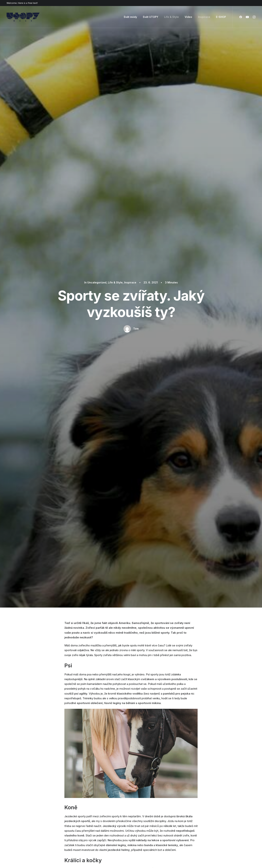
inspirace (71, 418)
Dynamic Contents (93, 818)
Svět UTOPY (151, 17)
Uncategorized (75, 519)
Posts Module (90, 809)
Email (115, 671)
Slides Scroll (89, 823)
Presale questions (151, 831)
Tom (136, 73)
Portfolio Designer (40, 813)
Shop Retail (35, 804)
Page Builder (89, 794)
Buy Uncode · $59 (210, 753)
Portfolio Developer (41, 823)
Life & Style (171, 17)
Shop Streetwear (39, 818)
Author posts (98, 457)
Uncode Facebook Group (208, 794)
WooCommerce (91, 799)
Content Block (90, 813)
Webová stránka (168, 671)
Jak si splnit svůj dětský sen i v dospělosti (93, 400)
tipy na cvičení (102, 418)
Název (70, 671)
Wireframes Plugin (93, 804)
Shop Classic (36, 794)
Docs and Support (151, 794)
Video (188, 17)
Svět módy (130, 17)
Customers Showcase (206, 812)
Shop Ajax (35, 799)
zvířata (120, 418)
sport (85, 418)
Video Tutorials (148, 812)
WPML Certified (92, 833)
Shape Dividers (91, 828)
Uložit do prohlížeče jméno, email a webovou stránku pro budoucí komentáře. (114, 690)
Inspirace (204, 17)
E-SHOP (221, 17)
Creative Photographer (43, 809)
